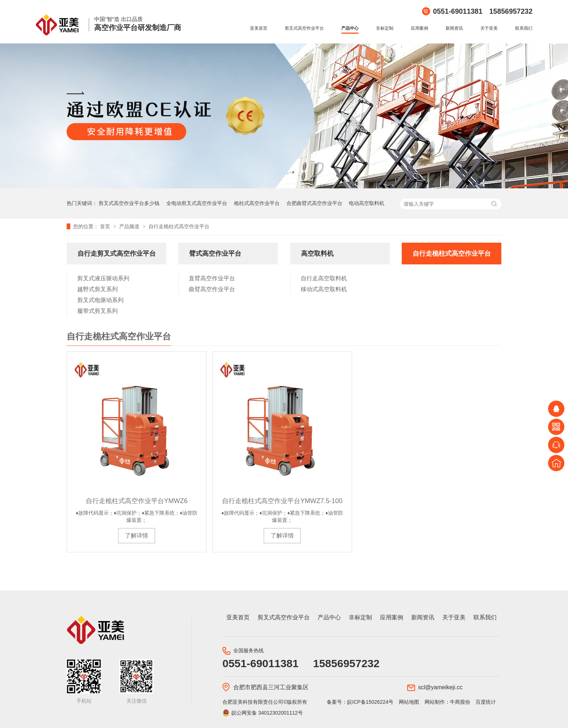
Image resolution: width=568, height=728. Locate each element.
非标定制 (385, 28)
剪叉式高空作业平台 (304, 28)
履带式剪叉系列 (97, 311)
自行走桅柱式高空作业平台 (179, 226)
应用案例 (419, 28)
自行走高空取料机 (324, 278)
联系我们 (524, 28)
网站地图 (409, 702)
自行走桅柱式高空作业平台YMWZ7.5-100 (282, 501)
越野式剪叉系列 (97, 289)
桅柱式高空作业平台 (257, 203)
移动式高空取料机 (324, 289)
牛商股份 (460, 702)
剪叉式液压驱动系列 (103, 278)
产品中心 (350, 28)
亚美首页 (259, 28)
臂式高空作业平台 (215, 254)
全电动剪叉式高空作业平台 (197, 203)
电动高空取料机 (367, 203)
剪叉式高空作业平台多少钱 (129, 203)
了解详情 (137, 535)
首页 (106, 226)
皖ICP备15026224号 (370, 702)
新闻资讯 (454, 28)
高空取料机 (317, 254)
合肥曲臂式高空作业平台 (314, 203)
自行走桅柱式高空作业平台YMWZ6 (137, 501)
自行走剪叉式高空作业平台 (117, 254)
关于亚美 (489, 28)
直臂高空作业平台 (212, 278)
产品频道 (130, 226)
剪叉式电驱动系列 (100, 300)
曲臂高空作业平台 (212, 289)
